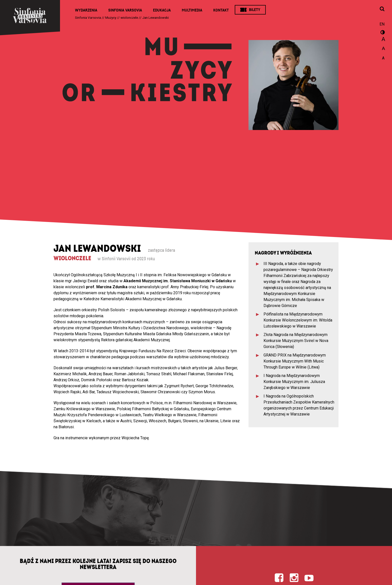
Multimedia (192, 10)
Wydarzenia (86, 10)
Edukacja (162, 10)
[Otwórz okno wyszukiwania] (382, 9)
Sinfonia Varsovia (125, 10)
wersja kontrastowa (382, 33)
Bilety (255, 10)
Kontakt (221, 10)
